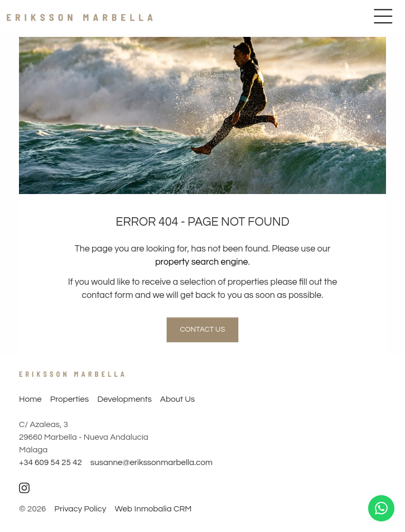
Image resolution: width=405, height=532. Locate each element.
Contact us (202, 330)
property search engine (201, 262)
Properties (69, 399)
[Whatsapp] (381, 508)
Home (30, 399)
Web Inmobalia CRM (153, 509)
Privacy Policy (80, 509)
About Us (178, 399)
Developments (124, 399)
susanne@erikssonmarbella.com (151, 462)
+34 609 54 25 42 (50, 462)
